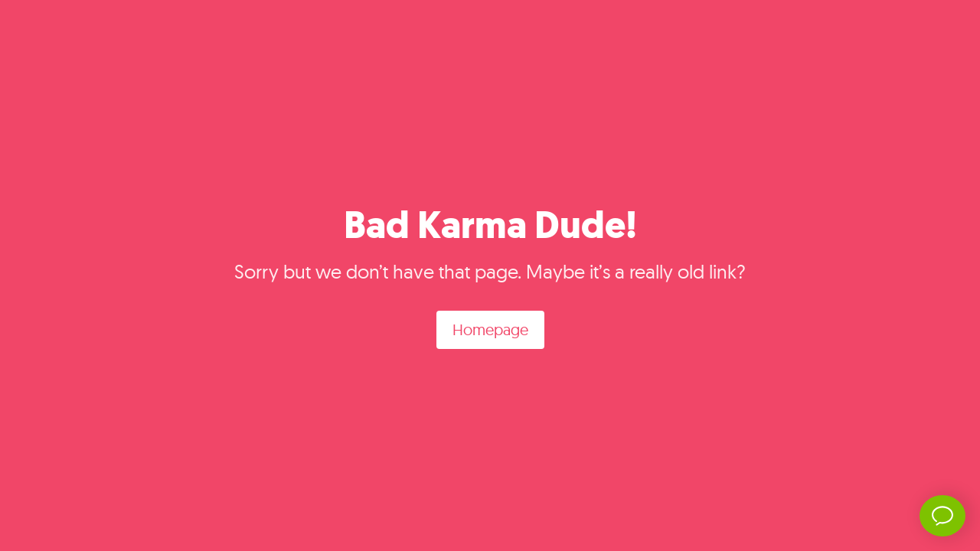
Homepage (490, 329)
